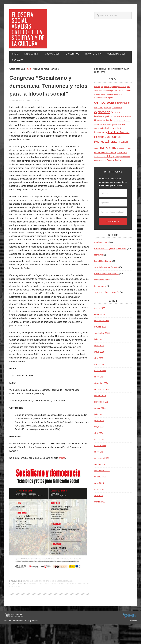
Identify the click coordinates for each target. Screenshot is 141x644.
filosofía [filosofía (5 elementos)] (116, 128)
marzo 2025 (100, 376)
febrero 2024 (100, 457)
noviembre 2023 (102, 470)
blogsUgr (130, 635)
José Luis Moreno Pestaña (106, 279)
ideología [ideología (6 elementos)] (117, 140)
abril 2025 (99, 370)
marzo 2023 (100, 513)
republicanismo (17, 606)
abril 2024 (99, 445)
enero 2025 (99, 388)
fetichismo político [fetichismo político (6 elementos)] (103, 128)
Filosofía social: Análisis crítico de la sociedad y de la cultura (27, 35)
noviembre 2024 (102, 401)
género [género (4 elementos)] (115, 136)
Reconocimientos (102, 291)
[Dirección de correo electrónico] (113, 224)
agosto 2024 (100, 420)
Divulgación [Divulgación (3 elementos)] (107, 119)
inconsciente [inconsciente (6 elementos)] (101, 144)
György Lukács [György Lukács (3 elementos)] (106, 136)
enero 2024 (99, 463)
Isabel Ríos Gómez (103, 273)
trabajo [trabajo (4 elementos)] (118, 168)
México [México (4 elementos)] (128, 160)
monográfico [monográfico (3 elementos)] (121, 160)
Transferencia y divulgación (107, 304)
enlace (62, 477)
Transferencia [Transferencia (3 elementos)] (126, 168)
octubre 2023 (100, 476)
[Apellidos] (113, 214)
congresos (48, 603)
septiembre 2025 (102, 345)
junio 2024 (99, 432)
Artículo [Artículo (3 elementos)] (106, 98)
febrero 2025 (100, 382)
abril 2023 (99, 507)
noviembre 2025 (102, 332)
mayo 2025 (99, 363)
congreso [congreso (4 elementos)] (112, 102)
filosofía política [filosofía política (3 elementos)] (126, 128)
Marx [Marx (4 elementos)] (96, 160)
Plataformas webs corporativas (25, 640)
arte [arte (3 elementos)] (102, 98)
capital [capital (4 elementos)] (112, 98)
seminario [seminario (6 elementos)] (122, 164)
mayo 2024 (99, 438)
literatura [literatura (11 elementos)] (114, 153)
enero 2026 (99, 326)
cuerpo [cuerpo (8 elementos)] (120, 102)
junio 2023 (99, 495)
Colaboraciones (30, 601)
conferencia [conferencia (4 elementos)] (103, 102)
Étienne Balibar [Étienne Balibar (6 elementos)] (114, 172)
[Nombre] (113, 205)
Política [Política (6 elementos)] (98, 164)
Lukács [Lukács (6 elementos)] (124, 153)
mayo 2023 (99, 501)
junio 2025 (99, 357)
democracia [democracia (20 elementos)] (104, 114)
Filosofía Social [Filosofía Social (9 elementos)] (104, 132)
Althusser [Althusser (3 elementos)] (97, 98)
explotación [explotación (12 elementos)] (102, 123)
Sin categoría (100, 298)
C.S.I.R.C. (8, 640)
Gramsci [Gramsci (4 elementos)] (98, 136)
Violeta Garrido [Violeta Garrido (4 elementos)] (100, 172)
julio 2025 (99, 351)
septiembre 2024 (102, 413)
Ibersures (99, 266)
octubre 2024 (100, 407)
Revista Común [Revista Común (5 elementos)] (109, 164)
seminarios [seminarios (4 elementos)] (99, 168)
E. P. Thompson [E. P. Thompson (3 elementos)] (117, 119)
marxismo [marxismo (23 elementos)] (107, 159)
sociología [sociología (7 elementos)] (109, 168)
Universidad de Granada (14, 635)
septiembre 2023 (102, 482)
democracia (60, 603)
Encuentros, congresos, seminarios (56, 601)
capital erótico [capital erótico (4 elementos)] (121, 98)
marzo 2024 (100, 451)
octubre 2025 (100, 338)
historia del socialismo (78, 603)
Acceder (133, 640)
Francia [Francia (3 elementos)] (116, 132)
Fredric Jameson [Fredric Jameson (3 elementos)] (125, 132)
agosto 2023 (100, 488)
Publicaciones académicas (106, 285)
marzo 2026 (100, 320)
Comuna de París (34, 603)
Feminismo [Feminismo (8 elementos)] (117, 124)
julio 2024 (99, 426)
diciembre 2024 (101, 395)
